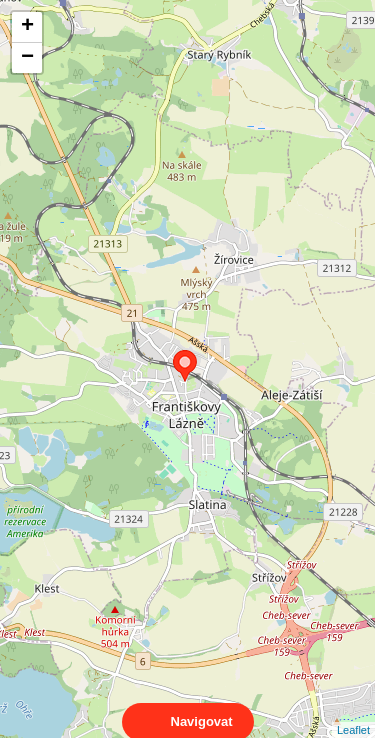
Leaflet (353, 712)
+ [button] (27, 27)
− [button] (27, 58)
